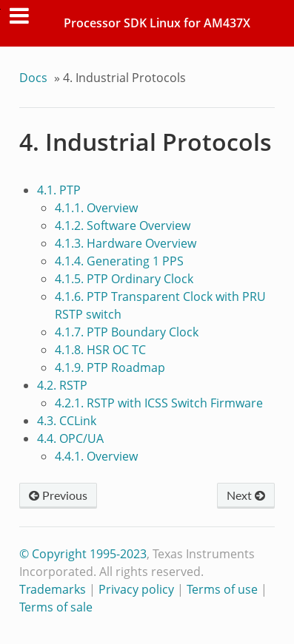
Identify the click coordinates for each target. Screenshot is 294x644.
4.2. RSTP (62, 385)
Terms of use (222, 589)
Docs (33, 78)
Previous (58, 495)
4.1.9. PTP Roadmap (110, 367)
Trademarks (53, 589)
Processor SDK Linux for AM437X (157, 23)
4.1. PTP (59, 190)
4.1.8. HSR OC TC (100, 350)
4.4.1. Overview (96, 456)
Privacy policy (136, 589)
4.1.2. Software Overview (123, 226)
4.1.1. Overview (96, 208)
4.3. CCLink (67, 421)
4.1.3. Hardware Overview (126, 243)
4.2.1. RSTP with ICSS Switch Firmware (159, 403)
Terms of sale (56, 607)
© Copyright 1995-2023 (83, 554)
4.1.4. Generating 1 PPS (119, 261)
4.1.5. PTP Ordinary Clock (124, 279)
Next (246, 495)
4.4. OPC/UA (70, 438)
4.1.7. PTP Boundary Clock (127, 332)
